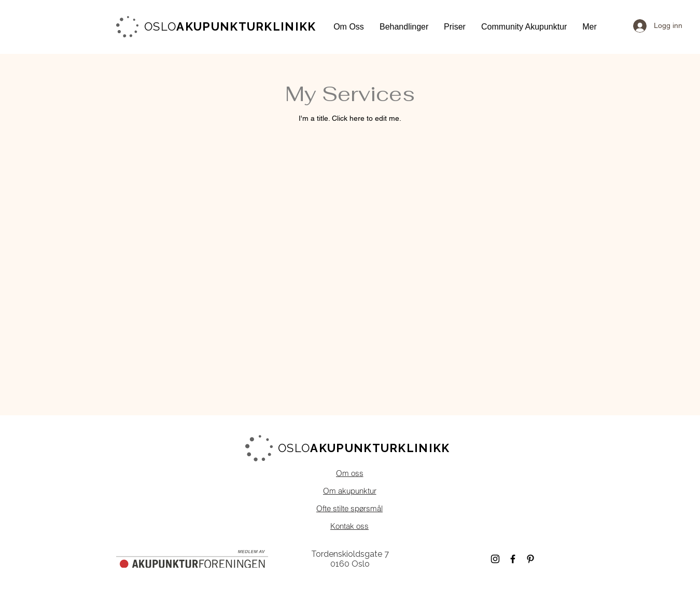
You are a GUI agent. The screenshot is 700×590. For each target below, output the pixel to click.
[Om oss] (349, 473)
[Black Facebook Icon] (513, 559)
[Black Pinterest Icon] (530, 559)
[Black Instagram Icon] (495, 559)
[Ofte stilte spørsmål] (349, 508)
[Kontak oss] (349, 526)
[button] (349, 27)
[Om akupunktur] (349, 490)
